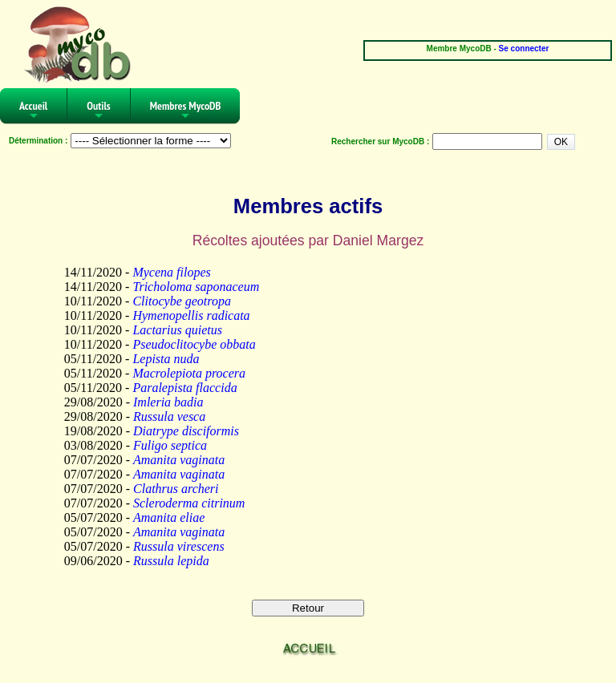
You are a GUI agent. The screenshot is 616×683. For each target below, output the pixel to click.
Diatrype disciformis (186, 431)
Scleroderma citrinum (189, 503)
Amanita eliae (169, 517)
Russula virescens (179, 546)
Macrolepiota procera (189, 373)
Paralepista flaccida (184, 388)
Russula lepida (171, 561)
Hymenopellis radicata (191, 315)
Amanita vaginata (179, 460)
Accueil (33, 111)
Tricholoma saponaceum (196, 287)
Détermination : (38, 141)
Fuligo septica (170, 445)
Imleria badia (168, 402)
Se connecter (524, 48)
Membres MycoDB (186, 111)
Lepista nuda (166, 359)
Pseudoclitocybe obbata (194, 344)
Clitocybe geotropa (182, 301)
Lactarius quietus (177, 330)
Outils (99, 111)
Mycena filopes (171, 272)
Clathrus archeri (176, 489)
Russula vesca (169, 416)
